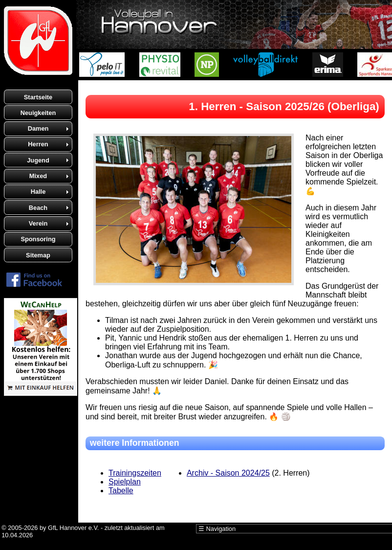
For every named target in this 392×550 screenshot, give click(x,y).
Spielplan (125, 482)
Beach (38, 208)
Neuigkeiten (38, 113)
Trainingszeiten (135, 473)
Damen (38, 128)
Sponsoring (38, 239)
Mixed (38, 176)
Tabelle (121, 491)
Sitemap (38, 255)
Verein (38, 223)
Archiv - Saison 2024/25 (228, 473)
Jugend (38, 160)
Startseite (38, 97)
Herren (38, 144)
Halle (38, 192)
